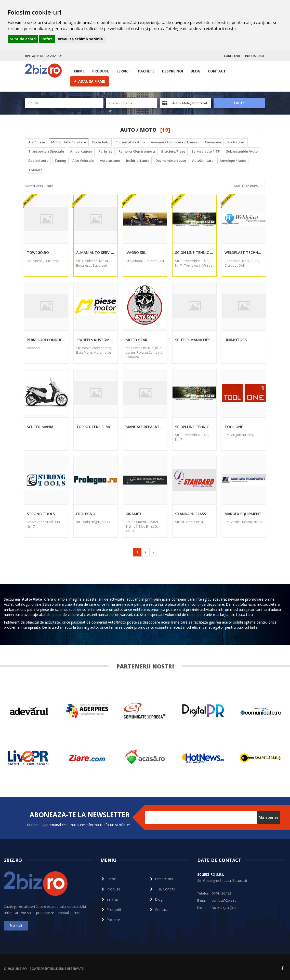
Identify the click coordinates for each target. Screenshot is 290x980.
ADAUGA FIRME (90, 81)
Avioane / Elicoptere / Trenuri (175, 142)
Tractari (35, 170)
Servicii (123, 71)
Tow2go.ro (38, 252)
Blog (195, 71)
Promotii (111, 909)
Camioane (213, 142)
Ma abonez (269, 817)
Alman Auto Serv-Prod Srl (96, 252)
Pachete (146, 71)
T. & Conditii (162, 889)
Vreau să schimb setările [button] (80, 39)
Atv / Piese (37, 142)
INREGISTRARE (255, 56)
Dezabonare (155, 826)
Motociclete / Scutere (69, 142)
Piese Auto (101, 142)
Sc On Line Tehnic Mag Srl (194, 252)
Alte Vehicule (83, 160)
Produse (101, 71)
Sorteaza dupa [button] (248, 186)
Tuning (60, 160)
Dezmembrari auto (171, 160)
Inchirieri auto (138, 160)
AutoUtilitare (203, 160)
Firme (79, 71)
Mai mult (16, 926)
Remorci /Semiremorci (137, 151)
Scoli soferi (236, 142)
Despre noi (173, 71)
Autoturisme (110, 160)
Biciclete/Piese (173, 151)
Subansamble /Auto (242, 151)
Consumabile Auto (130, 142)
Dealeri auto (38, 160)
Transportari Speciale (46, 151)
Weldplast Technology (244, 252)
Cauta (239, 103)
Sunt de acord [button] (23, 39)
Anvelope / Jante (233, 160)
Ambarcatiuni (81, 151)
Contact (217, 71)
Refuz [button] (47, 39)
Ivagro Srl (136, 252)
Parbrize (105, 151)
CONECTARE (232, 56)
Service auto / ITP (206, 151)
